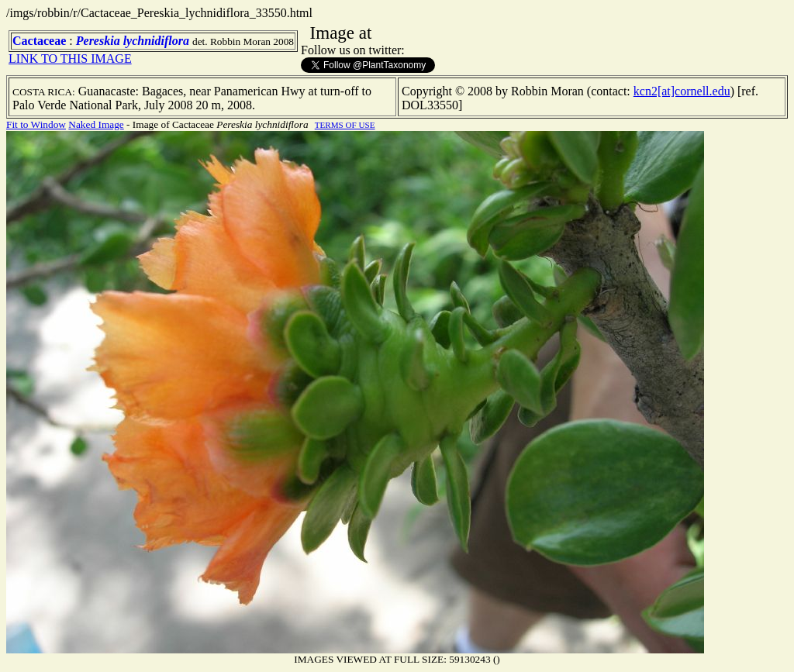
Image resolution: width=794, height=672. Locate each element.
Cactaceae (39, 41)
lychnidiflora (156, 41)
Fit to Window (36, 124)
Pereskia (98, 41)
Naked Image (96, 124)
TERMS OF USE (345, 125)
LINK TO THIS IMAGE (70, 59)
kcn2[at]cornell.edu (682, 91)
